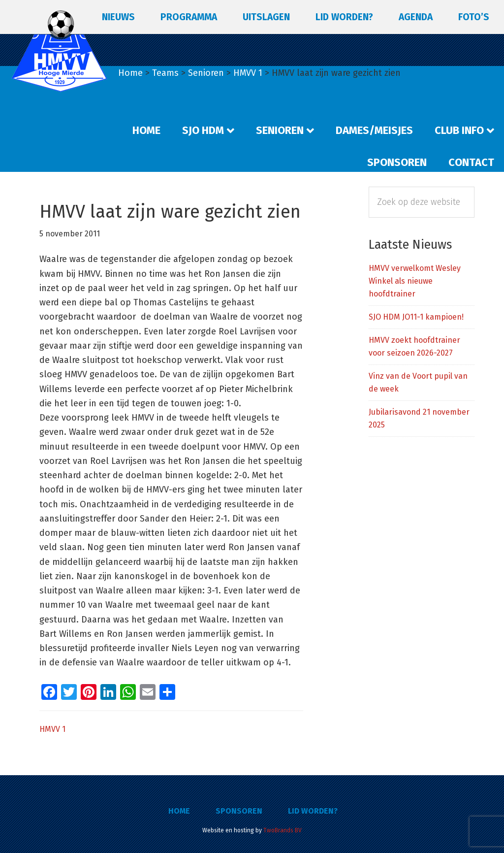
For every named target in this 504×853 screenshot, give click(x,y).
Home (179, 811)
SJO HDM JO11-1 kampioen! (416, 317)
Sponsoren (239, 811)
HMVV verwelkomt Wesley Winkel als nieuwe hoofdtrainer (415, 281)
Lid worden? (313, 811)
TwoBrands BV (283, 830)
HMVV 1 (52, 729)
